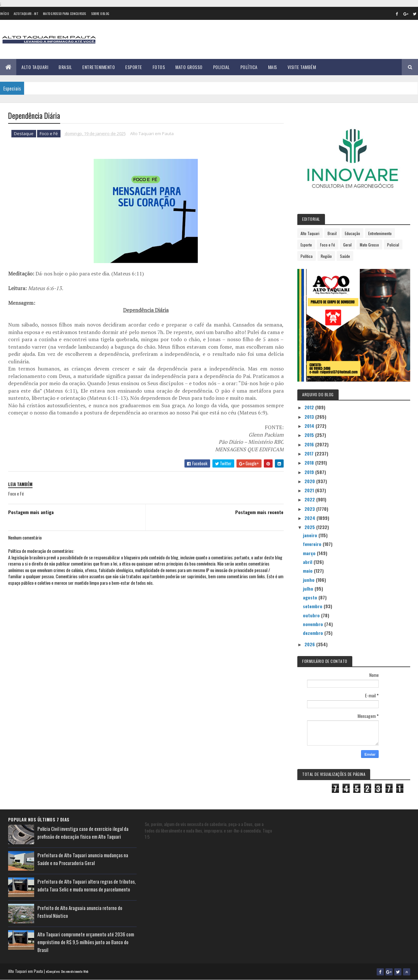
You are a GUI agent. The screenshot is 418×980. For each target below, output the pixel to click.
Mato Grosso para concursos (65, 14)
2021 (310, 490)
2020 (310, 481)
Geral (347, 245)
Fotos (159, 67)
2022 (310, 499)
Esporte (134, 67)
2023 (310, 509)
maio (308, 571)
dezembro (314, 633)
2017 (310, 453)
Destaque (24, 133)
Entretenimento (99, 67)
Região (326, 256)
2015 (310, 435)
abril (308, 562)
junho (309, 580)
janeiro (311, 535)
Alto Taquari (35, 67)
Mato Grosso (189, 67)
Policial (222, 67)
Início (4, 14)
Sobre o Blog (100, 14)
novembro (314, 624)
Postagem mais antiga (31, 512)
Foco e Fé (49, 133)
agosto (311, 597)
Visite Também (302, 67)
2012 (310, 407)
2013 (310, 417)
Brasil (65, 67)
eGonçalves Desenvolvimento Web (67, 971)
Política (249, 67)
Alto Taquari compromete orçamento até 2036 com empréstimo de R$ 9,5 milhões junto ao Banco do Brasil (86, 942)
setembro (313, 606)
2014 (310, 426)
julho (309, 588)
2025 (310, 527)
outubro (312, 615)
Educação (352, 233)
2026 (310, 644)
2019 (310, 472)
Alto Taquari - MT (26, 14)
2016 (310, 444)
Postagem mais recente (259, 512)
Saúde (345, 256)
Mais (273, 67)
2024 (310, 518)
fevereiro (313, 544)
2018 (310, 462)
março (310, 553)
